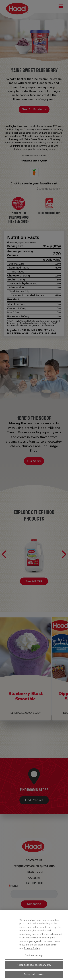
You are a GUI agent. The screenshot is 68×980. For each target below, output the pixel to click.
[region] (34, 945)
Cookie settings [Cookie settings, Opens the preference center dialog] (34, 956)
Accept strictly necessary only (34, 965)
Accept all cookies (34, 974)
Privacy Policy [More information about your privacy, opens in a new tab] (32, 948)
